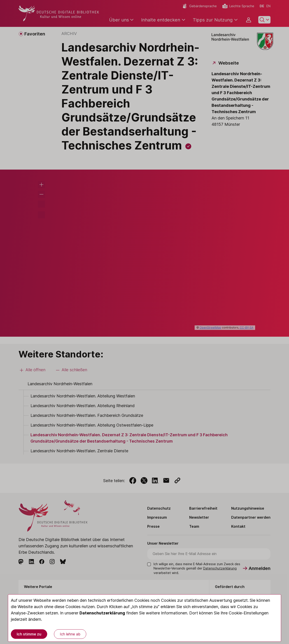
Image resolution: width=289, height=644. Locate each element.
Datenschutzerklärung (102, 613)
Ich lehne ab (70, 634)
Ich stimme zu (29, 634)
